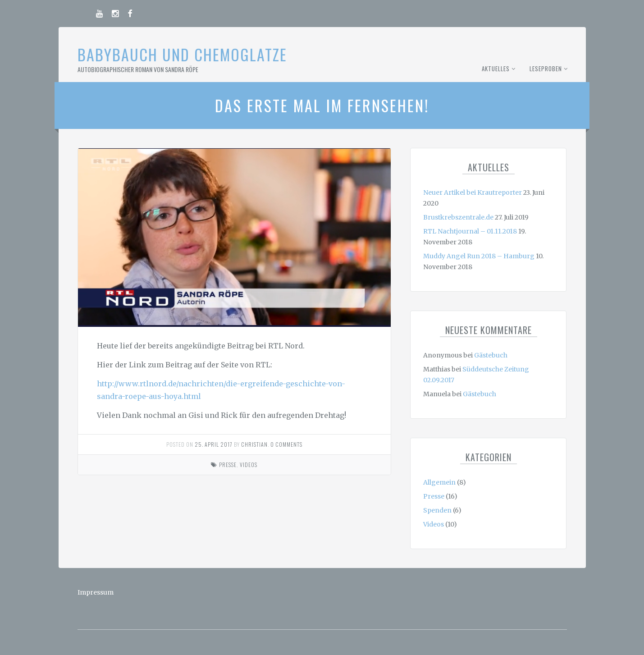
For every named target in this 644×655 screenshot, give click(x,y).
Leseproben (546, 69)
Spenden (437, 510)
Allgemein (439, 482)
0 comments (286, 444)
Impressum (96, 592)
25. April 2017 (214, 444)
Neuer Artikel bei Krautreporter (473, 192)
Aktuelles (496, 69)
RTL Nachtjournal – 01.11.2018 (470, 231)
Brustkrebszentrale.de (458, 217)
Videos (249, 465)
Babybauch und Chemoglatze (182, 54)
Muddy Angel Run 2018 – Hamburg (479, 256)
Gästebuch (491, 355)
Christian (254, 444)
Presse (228, 465)
